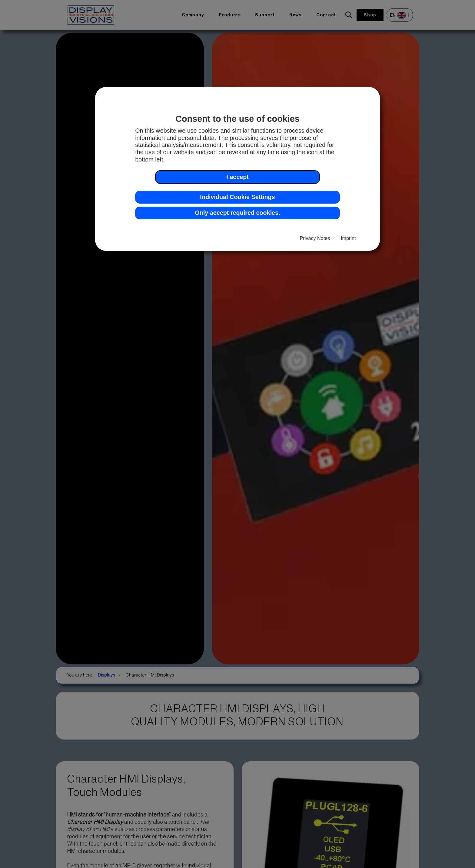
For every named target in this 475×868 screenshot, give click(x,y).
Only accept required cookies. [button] (237, 213)
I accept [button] (237, 177)
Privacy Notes (315, 238)
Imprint (348, 238)
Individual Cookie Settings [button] (237, 197)
